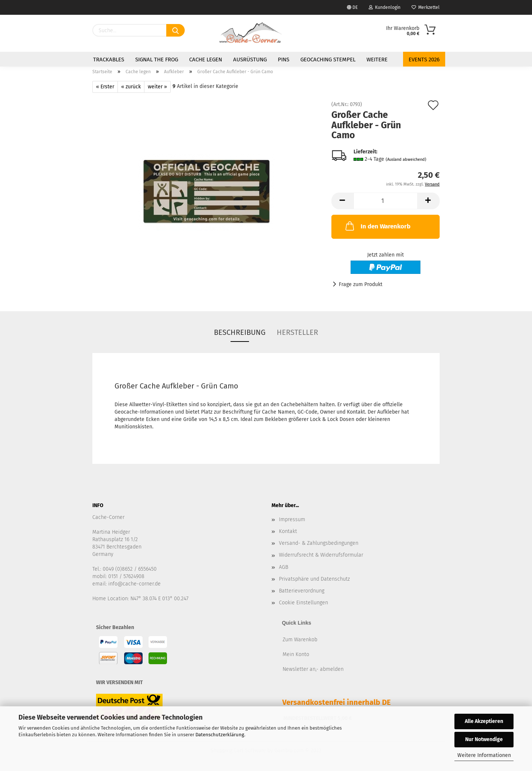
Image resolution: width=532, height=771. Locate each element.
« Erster (105, 87)
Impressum (292, 519)
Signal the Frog (157, 60)
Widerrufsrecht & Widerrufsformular (321, 555)
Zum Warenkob (300, 640)
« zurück (131, 87)
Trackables (109, 60)
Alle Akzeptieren (484, 721)
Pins (284, 60)
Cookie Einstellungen (303, 603)
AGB (284, 567)
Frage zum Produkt (361, 284)
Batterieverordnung (302, 591)
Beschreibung (240, 332)
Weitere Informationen (484, 755)
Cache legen (206, 60)
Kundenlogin (385, 7)
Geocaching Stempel (328, 60)
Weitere (377, 60)
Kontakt (288, 531)
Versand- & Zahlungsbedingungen (319, 543)
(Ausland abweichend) (406, 159)
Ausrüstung (250, 60)
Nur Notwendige (484, 739)
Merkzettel (426, 7)
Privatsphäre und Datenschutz (314, 579)
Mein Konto (296, 654)
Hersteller (297, 332)
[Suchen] (175, 30)
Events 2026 (424, 60)
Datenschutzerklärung (220, 735)
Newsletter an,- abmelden (313, 669)
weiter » (157, 87)
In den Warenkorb (377, 226)
